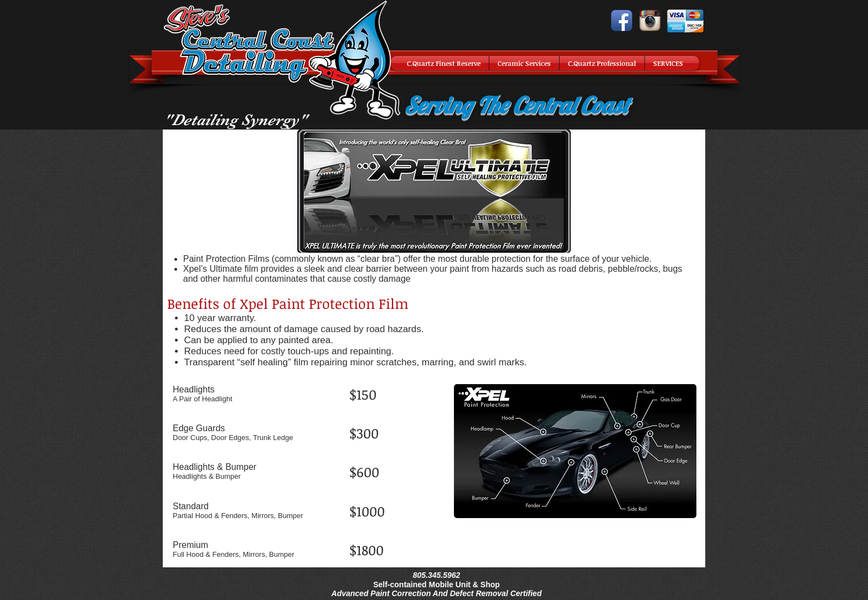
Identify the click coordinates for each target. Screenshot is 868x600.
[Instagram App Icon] (650, 20)
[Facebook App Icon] (622, 20)
